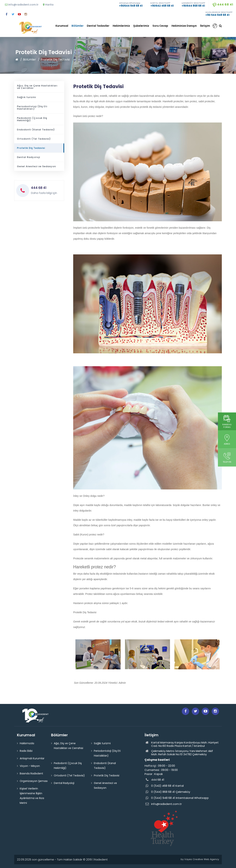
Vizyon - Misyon (30, 766)
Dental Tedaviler (98, 26)
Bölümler (78, 26)
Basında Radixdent (31, 773)
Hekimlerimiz (121, 26)
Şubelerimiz (141, 26)
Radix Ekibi (26, 751)
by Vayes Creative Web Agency (200, 859)
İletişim (205, 26)
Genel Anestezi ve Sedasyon (36, 166)
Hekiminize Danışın (184, 26)
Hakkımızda (27, 743)
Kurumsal (62, 26)
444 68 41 (223, 5)
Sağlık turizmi (26, 97)
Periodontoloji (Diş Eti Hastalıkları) (32, 108)
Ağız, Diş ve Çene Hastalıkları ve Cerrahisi (37, 87)
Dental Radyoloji (28, 157)
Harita (48, 5)
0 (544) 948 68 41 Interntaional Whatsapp (177, 798)
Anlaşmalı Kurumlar (32, 758)
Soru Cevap (160, 26)
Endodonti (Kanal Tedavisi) (36, 130)
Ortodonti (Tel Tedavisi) (34, 139)
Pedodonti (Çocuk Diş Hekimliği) (32, 119)
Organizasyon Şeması (34, 781)
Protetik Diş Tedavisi (55, 60)
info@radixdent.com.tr (22, 5)
